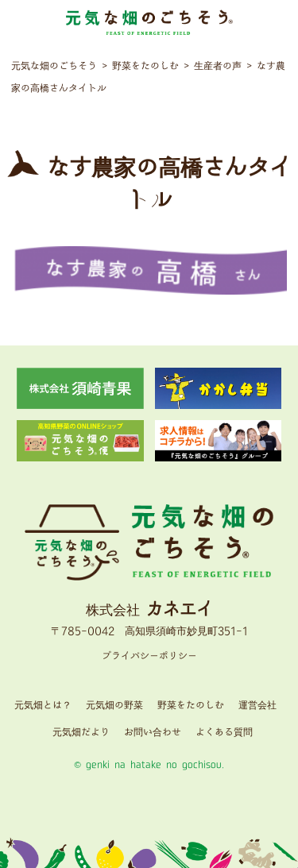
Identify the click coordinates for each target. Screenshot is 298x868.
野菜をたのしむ (191, 706)
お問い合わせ (153, 733)
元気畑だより (81, 733)
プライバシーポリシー (149, 656)
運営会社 (257, 706)
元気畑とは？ (43, 706)
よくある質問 (224, 733)
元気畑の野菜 (114, 706)
